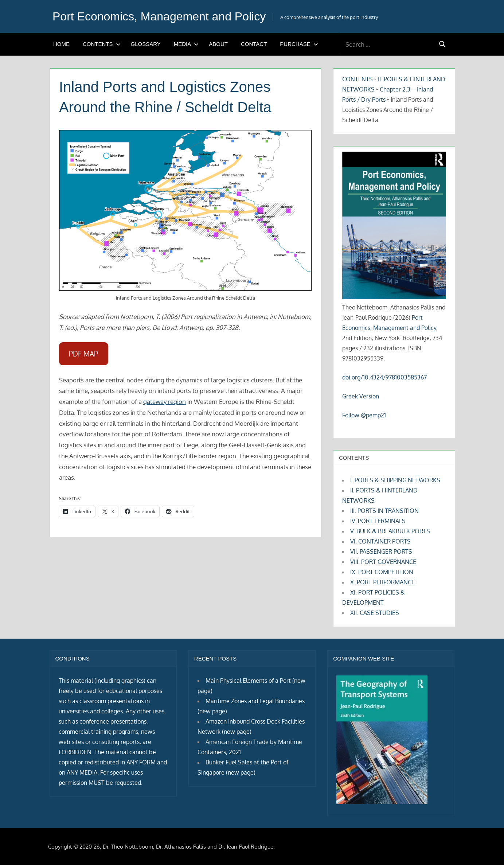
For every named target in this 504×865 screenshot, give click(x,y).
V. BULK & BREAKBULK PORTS (390, 531)
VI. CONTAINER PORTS (380, 541)
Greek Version (361, 396)
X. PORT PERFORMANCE (382, 582)
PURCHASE (299, 44)
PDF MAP (83, 354)
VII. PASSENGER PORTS (381, 552)
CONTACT (254, 44)
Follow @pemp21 (364, 415)
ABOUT (218, 44)
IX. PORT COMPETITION (382, 572)
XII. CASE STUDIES (375, 613)
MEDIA (186, 44)
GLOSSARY (146, 44)
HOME (61, 44)
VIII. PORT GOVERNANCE (383, 562)
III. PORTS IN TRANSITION (384, 511)
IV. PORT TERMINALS (378, 521)
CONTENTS (102, 44)
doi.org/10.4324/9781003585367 (384, 377)
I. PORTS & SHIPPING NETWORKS (395, 480)
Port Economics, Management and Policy (159, 16)
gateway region (165, 402)
